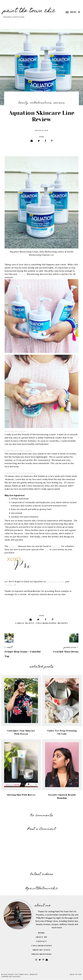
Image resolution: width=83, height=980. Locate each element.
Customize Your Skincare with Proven (21, 732)
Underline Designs (11, 977)
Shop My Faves (41, 950)
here (47, 550)
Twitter (61, 582)
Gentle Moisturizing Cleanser (20, 473)
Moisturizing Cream (15, 431)
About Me (41, 937)
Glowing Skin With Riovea (21, 795)
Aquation (22, 274)
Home (41, 933)
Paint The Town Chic (29, 11)
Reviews (59, 103)
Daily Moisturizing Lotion (18, 451)
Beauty (23, 103)
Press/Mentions (42, 954)
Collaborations (41, 103)
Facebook (51, 582)
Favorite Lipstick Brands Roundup (62, 796)
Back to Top (76, 975)
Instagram (10, 585)
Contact (41, 941)
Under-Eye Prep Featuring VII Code (62, 732)
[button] (70, 12)
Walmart (56, 546)
